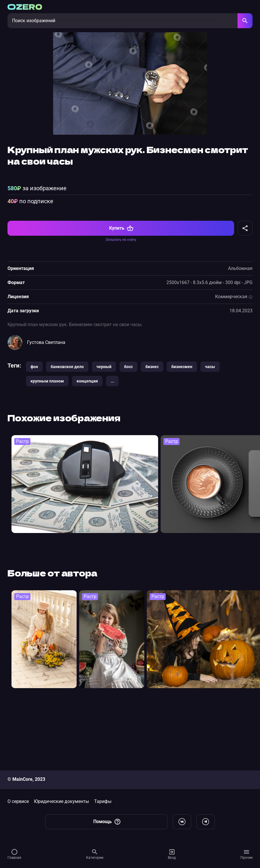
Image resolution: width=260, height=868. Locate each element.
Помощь (107, 822)
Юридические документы (61, 801)
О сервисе (18, 801)
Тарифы (103, 801)
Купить (121, 288)
